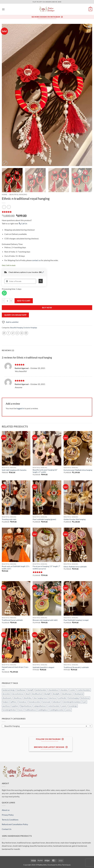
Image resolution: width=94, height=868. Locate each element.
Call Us (23, 223)
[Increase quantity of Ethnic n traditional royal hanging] (11, 301)
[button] (3, 9)
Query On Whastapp (15, 315)
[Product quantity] (7, 301)
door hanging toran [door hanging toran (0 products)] (40, 698)
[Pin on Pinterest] (22, 333)
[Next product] (4, 207)
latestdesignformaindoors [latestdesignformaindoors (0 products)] (72, 702)
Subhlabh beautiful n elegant (43, 667)
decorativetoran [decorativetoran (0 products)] (18, 694)
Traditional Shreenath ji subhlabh (76, 667)
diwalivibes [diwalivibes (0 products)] (28, 698)
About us (6, 810)
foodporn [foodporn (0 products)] (6, 702)
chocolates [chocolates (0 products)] (64, 690)
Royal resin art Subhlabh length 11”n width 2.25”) (16, 567)
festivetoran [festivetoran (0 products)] (85, 698)
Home (4, 194)
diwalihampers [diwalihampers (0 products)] (67, 694)
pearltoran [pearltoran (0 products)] (6, 706)
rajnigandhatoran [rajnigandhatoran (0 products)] (40, 706)
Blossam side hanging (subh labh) (45, 620)
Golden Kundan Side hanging (75, 519)
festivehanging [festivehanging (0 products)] (73, 698)
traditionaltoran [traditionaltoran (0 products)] (30, 710)
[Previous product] (9, 207)
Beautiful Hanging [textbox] (46, 726)
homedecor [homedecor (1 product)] (23, 702)
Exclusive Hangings (30, 328)
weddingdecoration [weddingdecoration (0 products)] (57, 710)
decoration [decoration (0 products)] (6, 694)
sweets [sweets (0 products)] (64, 706)
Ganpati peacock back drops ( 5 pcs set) (15, 668)
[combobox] (47, 726)
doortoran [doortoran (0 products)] (53, 698)
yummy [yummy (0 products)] (68, 710)
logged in (20, 408)
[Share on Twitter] (13, 333)
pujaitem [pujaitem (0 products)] (15, 706)
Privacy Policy (8, 815)
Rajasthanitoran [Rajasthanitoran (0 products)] (26, 706)
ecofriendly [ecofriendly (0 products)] (62, 698)
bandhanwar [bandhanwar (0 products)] (21, 690)
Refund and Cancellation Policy (15, 824)
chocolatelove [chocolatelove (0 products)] (53, 690)
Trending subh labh (9, 519)
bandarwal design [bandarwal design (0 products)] (9, 690)
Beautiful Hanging (18, 194)
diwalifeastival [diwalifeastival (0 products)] (37, 694)
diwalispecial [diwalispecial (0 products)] (79, 694)
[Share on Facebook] (9, 333)
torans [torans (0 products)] (21, 710)
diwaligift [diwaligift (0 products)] (47, 694)
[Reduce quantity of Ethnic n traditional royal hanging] (3, 301)
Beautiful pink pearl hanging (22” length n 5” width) (45, 471)
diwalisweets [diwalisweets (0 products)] (7, 698)
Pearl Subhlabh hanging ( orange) (76, 620)
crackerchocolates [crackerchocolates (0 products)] (84, 690)
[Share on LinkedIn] (26, 333)
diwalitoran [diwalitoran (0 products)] (18, 698)
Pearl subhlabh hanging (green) (44, 519)
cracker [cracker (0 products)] (73, 690)
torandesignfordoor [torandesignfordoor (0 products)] (9, 710)
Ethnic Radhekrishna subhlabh (75, 567)
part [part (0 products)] (85, 702)
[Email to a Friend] (17, 333)
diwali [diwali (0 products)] (28, 694)
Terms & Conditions (10, 820)
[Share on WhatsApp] (4, 333)
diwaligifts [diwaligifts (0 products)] (56, 694)
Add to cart (24, 301)
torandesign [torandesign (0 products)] (73, 706)
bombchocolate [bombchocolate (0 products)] (41, 690)
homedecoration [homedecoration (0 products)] (34, 702)
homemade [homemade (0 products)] (46, 702)
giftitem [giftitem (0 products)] (14, 702)
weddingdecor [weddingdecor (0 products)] (43, 710)
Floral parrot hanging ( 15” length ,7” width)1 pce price (46, 567)
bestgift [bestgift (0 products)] (31, 690)
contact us (36, 260)
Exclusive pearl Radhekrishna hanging (78, 470)
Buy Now (47, 308)
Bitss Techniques (64, 865)
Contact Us (7, 829)
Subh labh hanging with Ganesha (14, 470)
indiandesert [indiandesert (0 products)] (57, 702)
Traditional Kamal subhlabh (12, 620)
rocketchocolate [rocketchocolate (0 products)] (54, 706)
